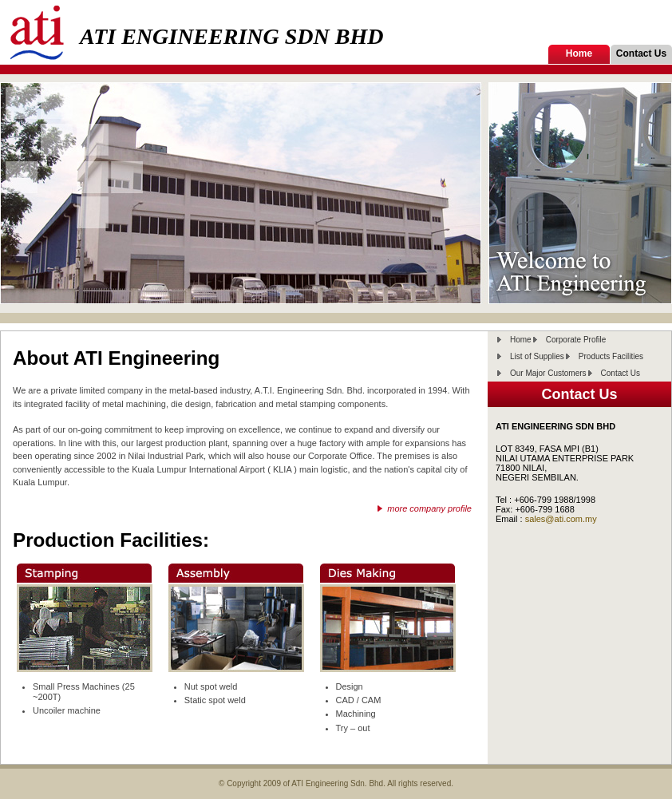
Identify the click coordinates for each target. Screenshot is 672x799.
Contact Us (641, 53)
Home (579, 53)
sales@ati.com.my (561, 519)
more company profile (429, 508)
